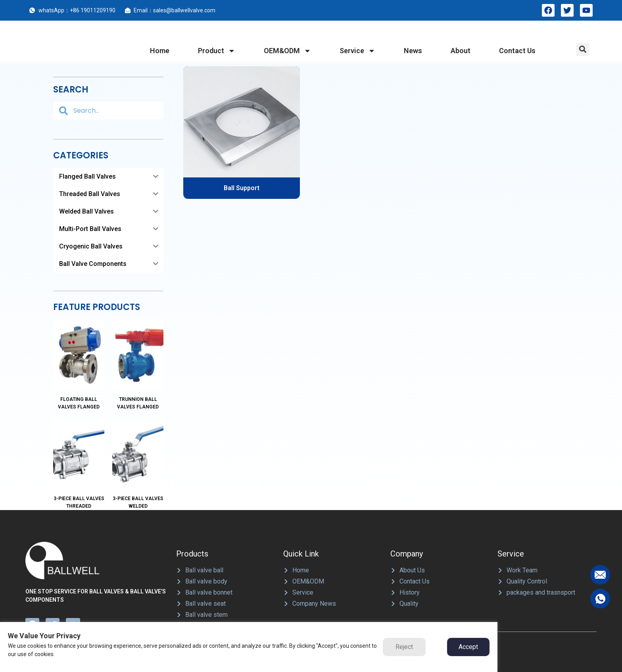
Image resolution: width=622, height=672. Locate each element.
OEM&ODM (287, 51)
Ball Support (242, 188)
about (461, 51)
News (413, 51)
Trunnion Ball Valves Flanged (138, 380)
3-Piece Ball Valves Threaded (79, 455)
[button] (583, 49)
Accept (468, 647)
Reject (404, 647)
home (160, 51)
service (357, 51)
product (217, 51)
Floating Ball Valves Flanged (79, 380)
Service (511, 507)
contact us (517, 51)
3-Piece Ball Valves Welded (138, 455)
